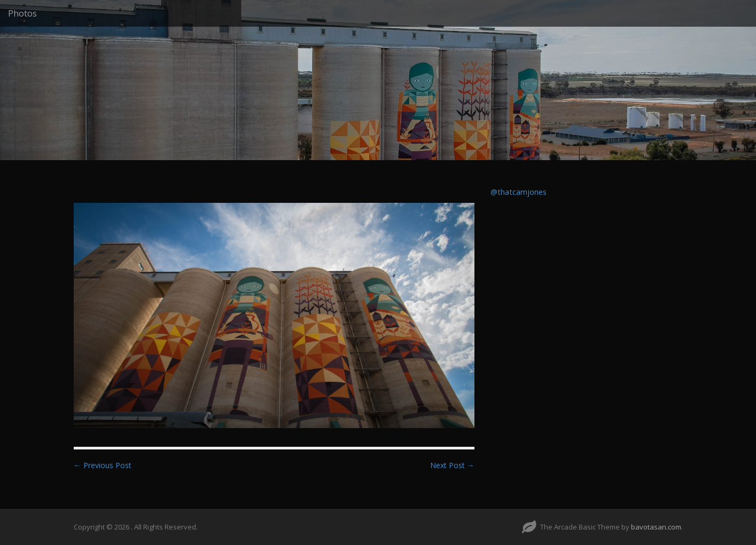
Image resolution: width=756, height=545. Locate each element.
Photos (22, 13)
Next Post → (452, 465)
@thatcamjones (519, 192)
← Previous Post (103, 465)
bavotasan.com (656, 527)
